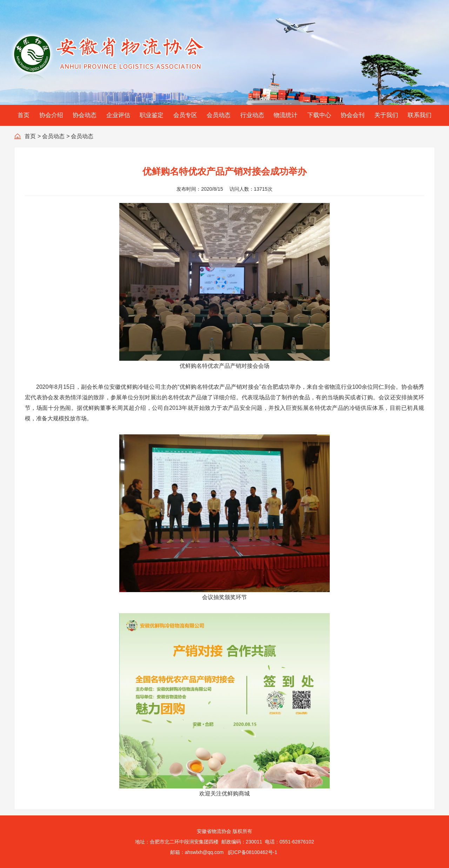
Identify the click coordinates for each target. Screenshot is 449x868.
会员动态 (219, 115)
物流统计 (286, 115)
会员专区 (185, 115)
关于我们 (386, 115)
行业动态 (252, 115)
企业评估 (118, 115)
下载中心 (319, 115)
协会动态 (85, 115)
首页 (24, 115)
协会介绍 (51, 115)
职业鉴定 (152, 115)
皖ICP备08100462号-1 (253, 852)
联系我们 (420, 115)
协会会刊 (353, 115)
